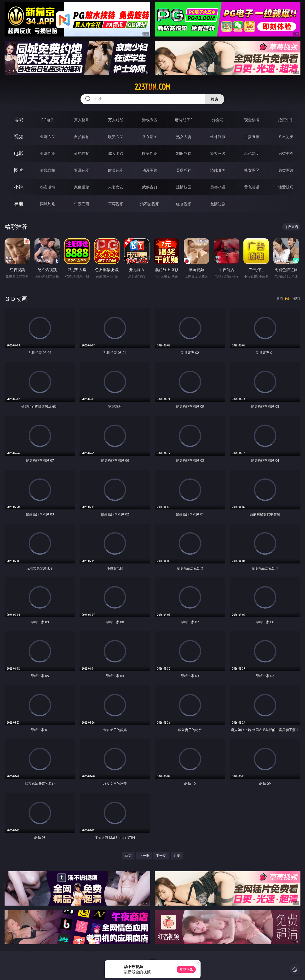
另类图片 (286, 170)
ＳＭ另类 (286, 137)
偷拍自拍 (82, 153)
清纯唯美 (218, 170)
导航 (19, 204)
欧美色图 (116, 170)
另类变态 (286, 153)
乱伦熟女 (252, 153)
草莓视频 (116, 204)
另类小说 (218, 187)
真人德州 (82, 120)
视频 (19, 136)
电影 (19, 153)
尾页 (177, 856)
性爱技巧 (286, 187)
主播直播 (252, 137)
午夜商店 (82, 204)
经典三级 (218, 153)
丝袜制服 (218, 137)
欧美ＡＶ (116, 137)
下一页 (161, 856)
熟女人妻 (184, 137)
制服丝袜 (184, 153)
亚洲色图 (82, 170)
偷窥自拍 (48, 170)
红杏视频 (184, 204)
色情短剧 (218, 204)
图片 (19, 170)
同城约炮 (48, 204)
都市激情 (48, 187)
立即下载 (186, 969)
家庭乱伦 (82, 187)
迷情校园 (184, 187)
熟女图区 (252, 170)
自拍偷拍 (82, 137)
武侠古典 (150, 187)
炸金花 (218, 120)
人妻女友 (116, 187)
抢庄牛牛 (286, 120)
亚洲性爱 (48, 153)
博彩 (19, 120)
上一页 (144, 856)
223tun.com (152, 87)
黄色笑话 (252, 187)
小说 (19, 187)
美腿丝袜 (184, 170)
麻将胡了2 (184, 120)
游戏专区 (150, 120)
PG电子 (48, 120)
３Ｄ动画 (150, 137)
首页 (128, 856)
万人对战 (116, 120)
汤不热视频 (150, 204)
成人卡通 (116, 153)
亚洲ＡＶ (48, 137)
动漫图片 (150, 170)
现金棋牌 (252, 120)
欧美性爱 (150, 153)
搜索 (215, 99)
